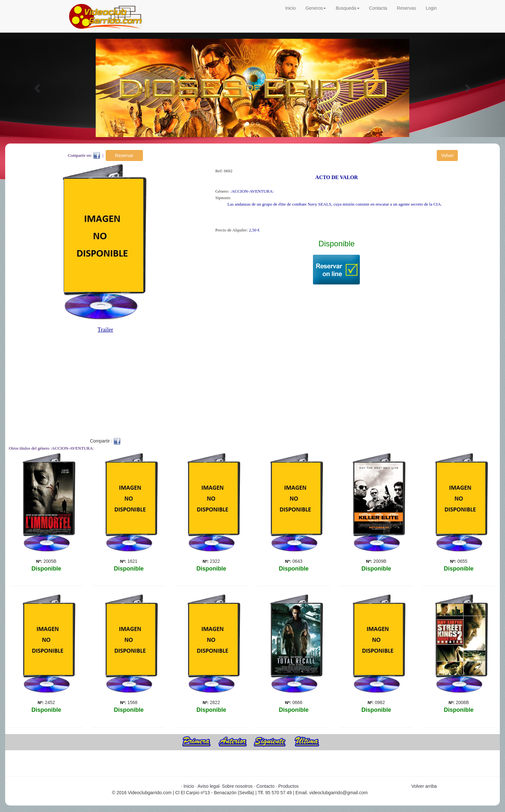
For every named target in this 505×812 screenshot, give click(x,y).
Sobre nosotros (237, 786)
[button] (38, 88)
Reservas (407, 8)
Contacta (378, 8)
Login (431, 8)
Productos (289, 786)
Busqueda (347, 8)
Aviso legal (208, 786)
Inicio (290, 8)
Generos (316, 8)
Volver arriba (424, 786)
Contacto (265, 786)
